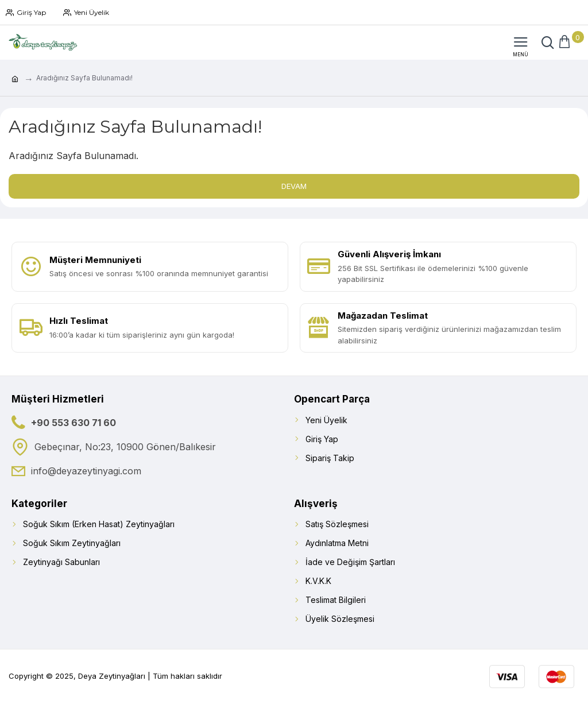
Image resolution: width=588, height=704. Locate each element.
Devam (294, 186)
